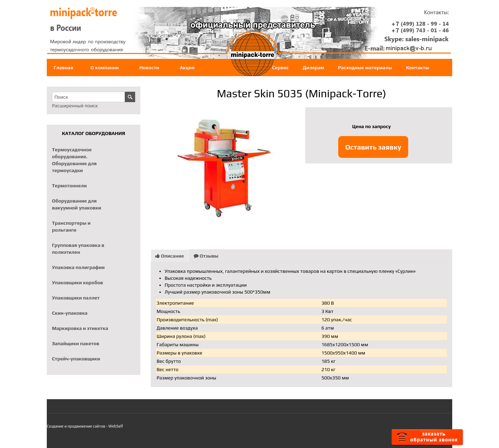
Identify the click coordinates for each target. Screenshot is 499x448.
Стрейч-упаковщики (76, 359)
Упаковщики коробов (77, 283)
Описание (170, 256)
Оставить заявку (373, 147)
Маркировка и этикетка (80, 328)
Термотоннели (69, 186)
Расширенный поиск (75, 106)
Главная (63, 68)
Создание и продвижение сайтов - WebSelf (85, 426)
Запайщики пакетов (76, 343)
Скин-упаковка (70, 313)
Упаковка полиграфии (78, 267)
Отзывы (206, 256)
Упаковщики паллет (76, 298)
